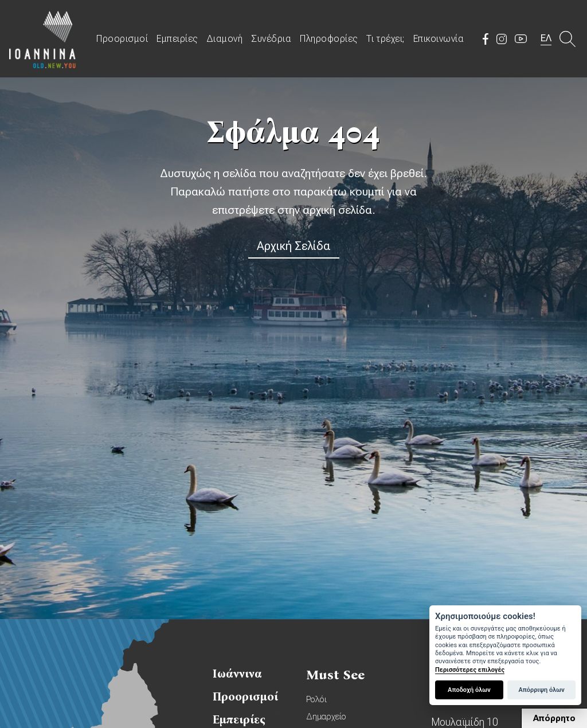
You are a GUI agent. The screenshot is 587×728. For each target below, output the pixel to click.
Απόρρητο (554, 718)
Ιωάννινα (237, 674)
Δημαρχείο (326, 717)
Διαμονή (225, 39)
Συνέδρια (271, 39)
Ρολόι (316, 699)
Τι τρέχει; (386, 39)
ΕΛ (546, 38)
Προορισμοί (122, 39)
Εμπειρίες (177, 39)
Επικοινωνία (439, 39)
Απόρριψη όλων (541, 690)
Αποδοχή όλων (469, 690)
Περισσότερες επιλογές (470, 670)
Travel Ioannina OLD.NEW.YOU (43, 39)
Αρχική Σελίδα (294, 246)
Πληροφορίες (329, 39)
